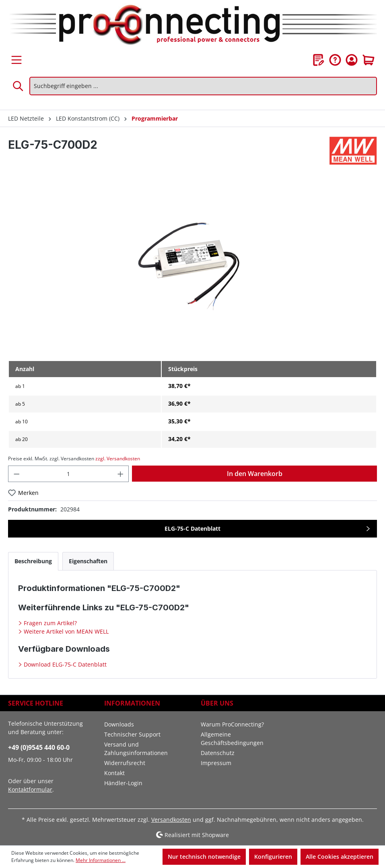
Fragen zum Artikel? (49, 623)
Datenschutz (218, 753)
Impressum (216, 763)
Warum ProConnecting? (232, 724)
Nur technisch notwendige (204, 857)
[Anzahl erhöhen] (121, 474)
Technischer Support (132, 734)
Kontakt (114, 773)
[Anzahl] (69, 474)
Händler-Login (123, 783)
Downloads (119, 724)
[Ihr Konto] (352, 60)
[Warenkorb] (369, 60)
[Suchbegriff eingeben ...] (203, 86)
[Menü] (16, 60)
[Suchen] (19, 86)
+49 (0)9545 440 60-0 (39, 747)
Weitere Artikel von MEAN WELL (65, 631)
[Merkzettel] (319, 60)
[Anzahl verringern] (16, 474)
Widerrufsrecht (125, 763)
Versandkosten (171, 820)
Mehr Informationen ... (101, 860)
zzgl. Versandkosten (118, 459)
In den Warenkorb (255, 474)
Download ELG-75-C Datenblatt (64, 664)
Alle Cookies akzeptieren (340, 857)
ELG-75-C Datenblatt (192, 528)
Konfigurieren (273, 857)
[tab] (33, 561)
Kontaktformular (30, 789)
